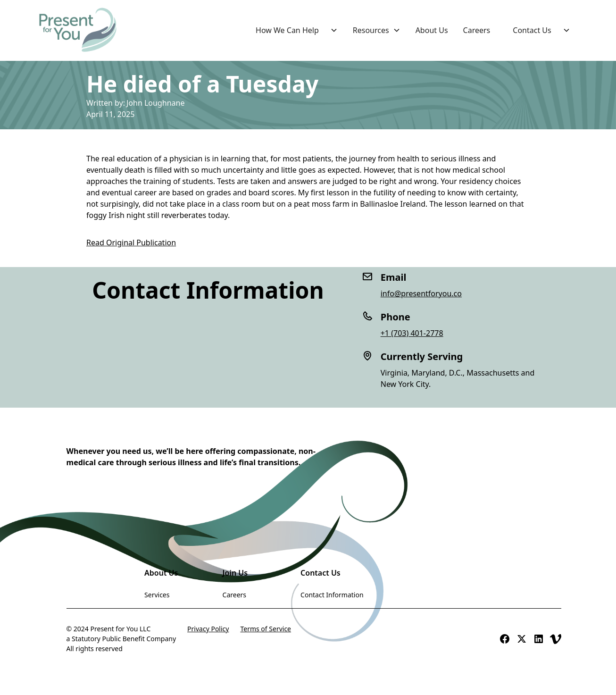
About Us (432, 30)
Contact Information (332, 595)
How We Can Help (287, 30)
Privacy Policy (208, 629)
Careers (477, 30)
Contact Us (532, 30)
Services (157, 595)
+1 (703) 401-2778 (412, 333)
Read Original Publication (131, 243)
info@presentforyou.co (421, 293)
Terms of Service (266, 629)
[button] (293, 30)
